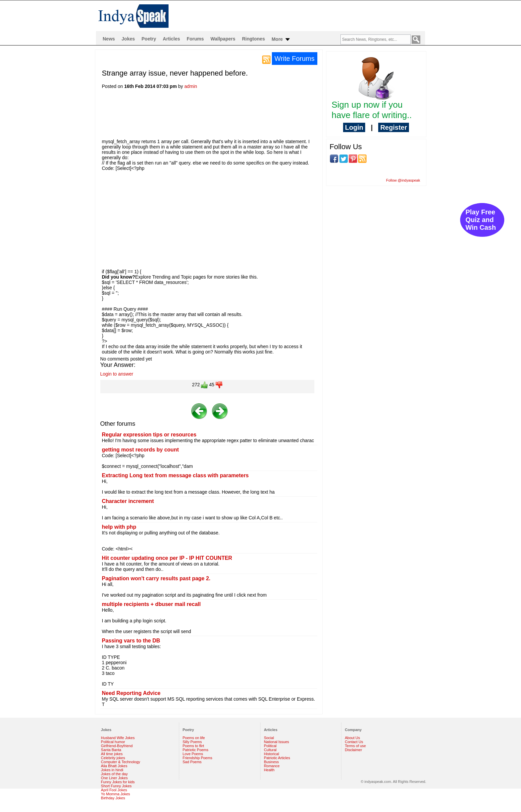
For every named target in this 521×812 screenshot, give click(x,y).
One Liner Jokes (114, 778)
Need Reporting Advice (131, 693)
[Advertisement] (224, 116)
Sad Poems (192, 762)
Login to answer (117, 374)
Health (269, 770)
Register (394, 127)
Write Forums (295, 59)
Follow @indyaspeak (403, 180)
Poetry (149, 39)
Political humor (113, 742)
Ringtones (253, 39)
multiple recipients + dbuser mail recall (151, 604)
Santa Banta (111, 750)
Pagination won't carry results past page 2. (156, 578)
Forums (195, 39)
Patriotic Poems (195, 750)
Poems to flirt (193, 746)
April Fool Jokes (114, 790)
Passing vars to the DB (131, 641)
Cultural (270, 750)
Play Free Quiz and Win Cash (481, 220)
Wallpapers (223, 39)
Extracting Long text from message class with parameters (175, 475)
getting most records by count (140, 450)
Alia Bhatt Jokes (114, 766)
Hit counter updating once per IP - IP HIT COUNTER (167, 558)
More (281, 39)
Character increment (128, 501)
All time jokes (112, 754)
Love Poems (193, 754)
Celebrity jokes (113, 758)
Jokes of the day (114, 774)
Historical (271, 754)
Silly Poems (192, 742)
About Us (352, 738)
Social (269, 738)
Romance (272, 766)
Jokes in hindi (112, 770)
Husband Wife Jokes (118, 738)
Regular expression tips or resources (149, 435)
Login (354, 127)
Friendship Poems (197, 758)
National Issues (276, 742)
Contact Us (354, 742)
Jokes (128, 39)
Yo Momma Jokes (116, 794)
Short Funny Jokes (116, 786)
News (109, 39)
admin (191, 86)
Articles (171, 39)
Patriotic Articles (277, 758)
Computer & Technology (121, 762)
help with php (119, 527)
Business (271, 762)
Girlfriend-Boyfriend (117, 746)
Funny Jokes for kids (118, 782)
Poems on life (194, 738)
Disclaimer (353, 750)
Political (270, 746)
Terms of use (355, 746)
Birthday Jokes (113, 798)
